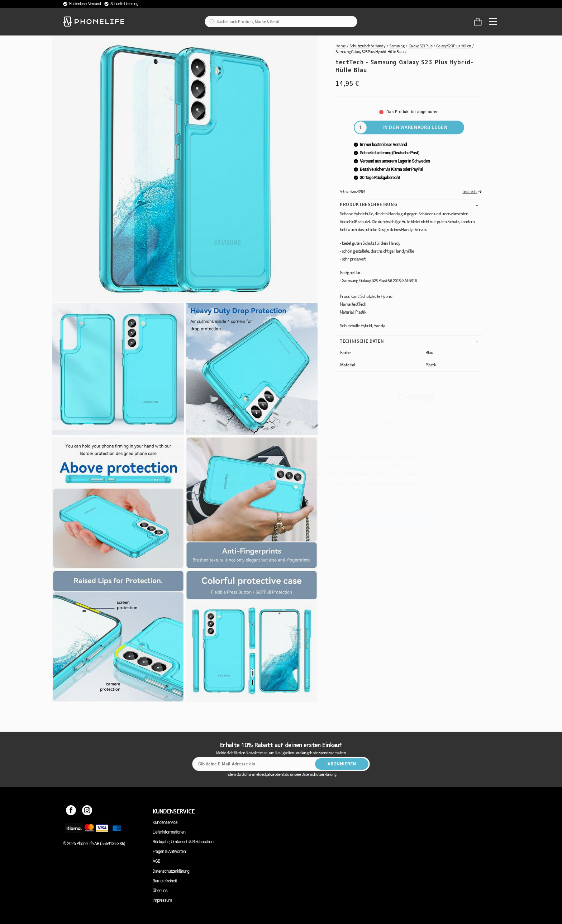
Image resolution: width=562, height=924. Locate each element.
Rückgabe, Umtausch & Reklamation (183, 842)
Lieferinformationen (169, 832)
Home (340, 46)
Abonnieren (342, 764)
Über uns (160, 891)
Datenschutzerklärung (171, 871)
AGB (156, 861)
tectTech (472, 191)
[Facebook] (71, 811)
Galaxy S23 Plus (420, 46)
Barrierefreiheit (165, 881)
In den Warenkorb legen (415, 127)
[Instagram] (87, 811)
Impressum (162, 900)
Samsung (397, 46)
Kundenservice (165, 822)
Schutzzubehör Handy (367, 46)
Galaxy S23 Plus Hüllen (454, 46)
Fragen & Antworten (169, 852)
